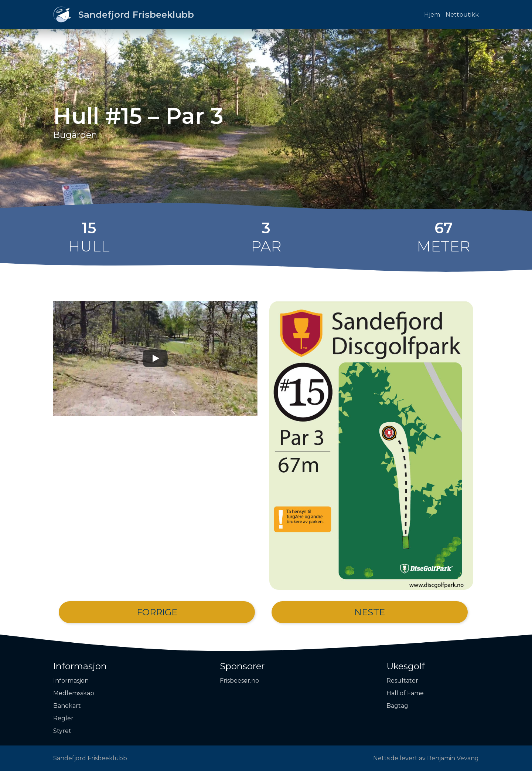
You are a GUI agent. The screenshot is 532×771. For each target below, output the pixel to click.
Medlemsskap (74, 693)
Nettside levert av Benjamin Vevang (426, 758)
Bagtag (397, 706)
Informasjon (80, 666)
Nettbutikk (462, 15)
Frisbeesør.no (239, 681)
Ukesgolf (406, 666)
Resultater (402, 681)
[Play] (155, 358)
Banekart (67, 706)
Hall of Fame (405, 693)
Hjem (432, 15)
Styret (62, 731)
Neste (370, 612)
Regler (63, 718)
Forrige (157, 612)
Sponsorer (242, 666)
